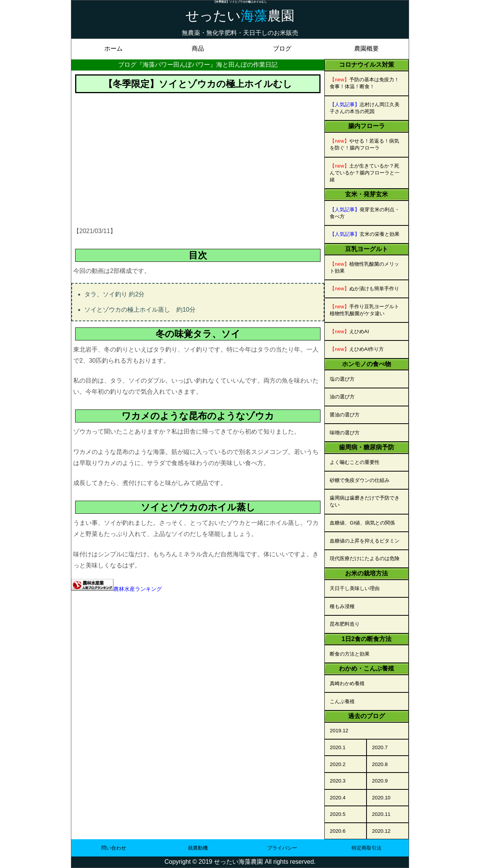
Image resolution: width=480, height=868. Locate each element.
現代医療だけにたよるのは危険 (365, 558)
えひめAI (349, 331)
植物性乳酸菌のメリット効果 (364, 267)
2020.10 (381, 798)
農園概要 (367, 48)
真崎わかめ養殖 (347, 683)
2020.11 (381, 814)
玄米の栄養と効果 (365, 234)
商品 (198, 48)
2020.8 (380, 764)
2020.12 (381, 831)
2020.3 (338, 781)
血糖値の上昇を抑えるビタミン (365, 541)
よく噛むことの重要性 (355, 462)
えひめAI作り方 (357, 349)
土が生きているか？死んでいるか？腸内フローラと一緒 (365, 173)
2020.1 (338, 747)
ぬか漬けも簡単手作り (364, 289)
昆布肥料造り (345, 624)
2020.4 (338, 798)
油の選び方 (342, 397)
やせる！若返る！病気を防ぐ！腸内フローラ (364, 144)
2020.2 (338, 764)
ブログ (282, 48)
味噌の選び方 (345, 433)
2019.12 (339, 731)
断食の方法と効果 (350, 654)
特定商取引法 (367, 848)
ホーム (113, 48)
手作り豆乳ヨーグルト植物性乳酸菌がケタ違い (364, 310)
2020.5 (338, 814)
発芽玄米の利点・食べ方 (365, 213)
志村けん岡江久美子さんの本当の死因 (365, 108)
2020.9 (380, 781)
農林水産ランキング (138, 589)
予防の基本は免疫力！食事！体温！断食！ (364, 83)
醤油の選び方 (345, 415)
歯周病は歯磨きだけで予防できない (365, 501)
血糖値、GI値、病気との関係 (362, 523)
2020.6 (338, 831)
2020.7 (380, 747)
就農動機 (198, 848)
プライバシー (282, 848)
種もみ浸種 (342, 606)
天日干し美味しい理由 (355, 588)
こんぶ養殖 (342, 701)
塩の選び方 (342, 379)
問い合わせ (114, 848)
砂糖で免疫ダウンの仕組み (360, 480)
